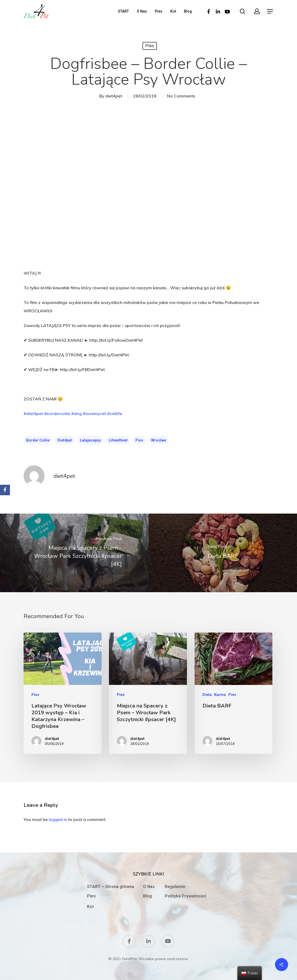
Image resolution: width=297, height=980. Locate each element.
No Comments (181, 96)
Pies (159, 11)
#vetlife (115, 413)
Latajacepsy (90, 440)
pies (139, 440)
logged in (58, 819)
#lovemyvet (94, 413)
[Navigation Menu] (270, 11)
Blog (188, 11)
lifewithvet (118, 440)
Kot (173, 11)
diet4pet (114, 96)
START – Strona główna (111, 887)
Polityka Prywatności (185, 896)
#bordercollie (57, 413)
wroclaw (159, 440)
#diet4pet (33, 413)
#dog (76, 413)
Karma (220, 695)
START (123, 11)
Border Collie (38, 440)
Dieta (207, 695)
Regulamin (175, 887)
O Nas (142, 11)
